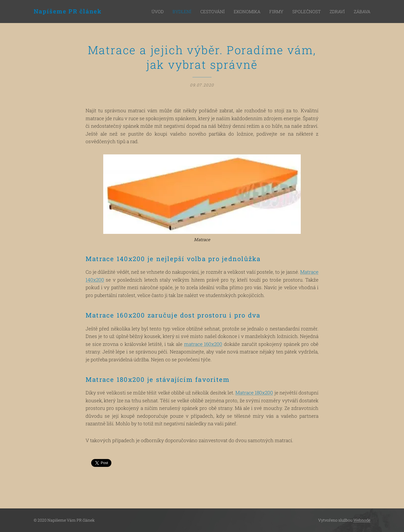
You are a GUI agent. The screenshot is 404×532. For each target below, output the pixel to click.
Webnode (362, 520)
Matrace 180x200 (254, 393)
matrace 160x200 (203, 344)
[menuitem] (174, 12)
